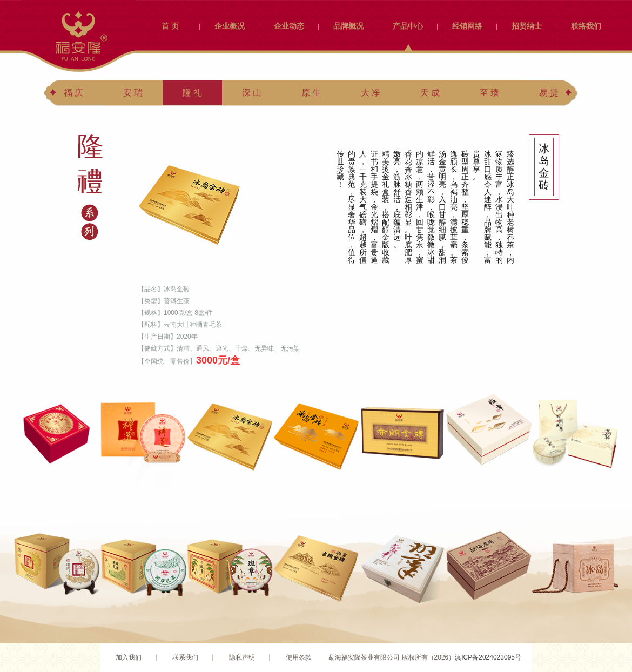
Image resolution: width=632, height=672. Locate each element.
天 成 (430, 93)
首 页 (170, 26)
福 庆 (73, 93)
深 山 (252, 93)
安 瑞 (133, 93)
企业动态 (289, 26)
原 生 (311, 93)
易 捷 (549, 93)
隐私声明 (242, 657)
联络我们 (586, 26)
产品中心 (408, 26)
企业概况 (230, 26)
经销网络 (467, 26)
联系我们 (185, 657)
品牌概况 (348, 26)
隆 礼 (192, 93)
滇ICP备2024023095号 (488, 657)
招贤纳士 (527, 26)
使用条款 (299, 657)
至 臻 (489, 93)
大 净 (371, 93)
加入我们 (129, 657)
